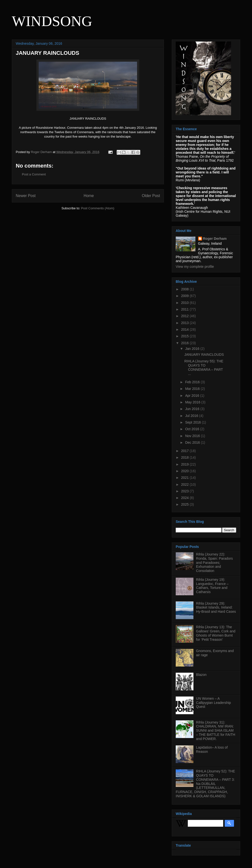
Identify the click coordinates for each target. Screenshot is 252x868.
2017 (185, 451)
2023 (185, 491)
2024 (185, 498)
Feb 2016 (193, 382)
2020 (185, 471)
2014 (185, 329)
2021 (185, 478)
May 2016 (193, 402)
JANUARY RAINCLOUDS (204, 355)
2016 (185, 343)
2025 (185, 504)
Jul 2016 (192, 416)
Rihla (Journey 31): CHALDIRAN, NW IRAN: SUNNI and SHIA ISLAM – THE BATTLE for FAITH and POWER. (216, 731)
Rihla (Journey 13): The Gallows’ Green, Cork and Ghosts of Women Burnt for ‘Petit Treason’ (216, 633)
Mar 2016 (193, 389)
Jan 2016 (193, 349)
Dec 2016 (193, 442)
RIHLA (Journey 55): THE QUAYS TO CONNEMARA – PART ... (204, 367)
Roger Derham (215, 239)
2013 (185, 323)
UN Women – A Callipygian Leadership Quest (214, 703)
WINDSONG (52, 21)
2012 (185, 316)
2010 (185, 303)
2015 (185, 336)
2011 (185, 309)
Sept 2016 (193, 422)
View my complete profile (195, 267)
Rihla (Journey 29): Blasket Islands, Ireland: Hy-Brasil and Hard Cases (216, 608)
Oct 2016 (193, 429)
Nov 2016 (193, 436)
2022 (185, 484)
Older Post (151, 196)
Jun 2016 (193, 409)
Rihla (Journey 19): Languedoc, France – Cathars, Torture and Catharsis (212, 586)
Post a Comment (34, 174)
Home (89, 196)
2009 (185, 296)
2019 (185, 464)
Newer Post (26, 196)
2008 (185, 289)
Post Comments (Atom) (98, 208)
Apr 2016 (193, 396)
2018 (185, 457)
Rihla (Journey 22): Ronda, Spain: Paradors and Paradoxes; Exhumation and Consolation (214, 562)
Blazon (201, 675)
